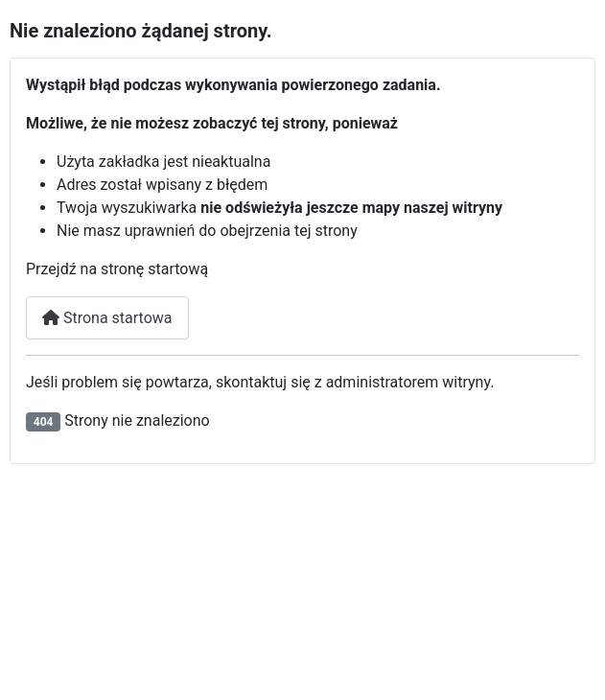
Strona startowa (107, 318)
